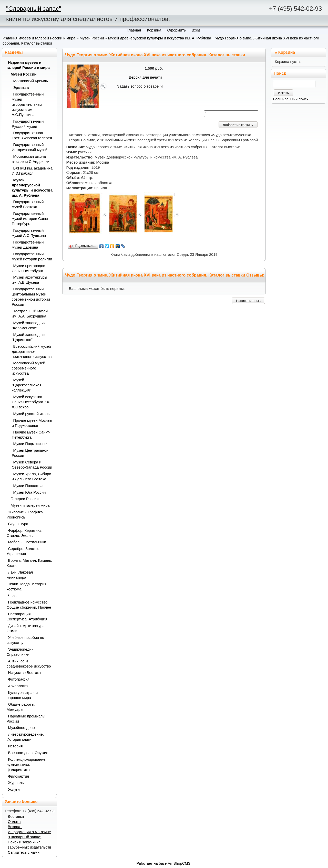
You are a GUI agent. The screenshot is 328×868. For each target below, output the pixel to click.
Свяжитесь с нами (24, 852)
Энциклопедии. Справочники (21, 652)
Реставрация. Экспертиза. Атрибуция (27, 617)
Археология (18, 686)
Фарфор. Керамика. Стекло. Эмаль (25, 533)
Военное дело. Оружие (28, 753)
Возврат (15, 827)
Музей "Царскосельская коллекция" (27, 385)
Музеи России (92, 38)
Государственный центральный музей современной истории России (31, 297)
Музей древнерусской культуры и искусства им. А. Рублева (160, 38)
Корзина (287, 52)
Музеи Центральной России (30, 453)
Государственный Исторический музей (30, 147)
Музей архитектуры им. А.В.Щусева (29, 280)
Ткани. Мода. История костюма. (27, 587)
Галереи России (25, 499)
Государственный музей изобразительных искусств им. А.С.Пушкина (28, 104)
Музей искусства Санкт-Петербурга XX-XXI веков (31, 402)
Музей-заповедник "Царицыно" (29, 337)
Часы (13, 596)
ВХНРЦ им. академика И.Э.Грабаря (32, 171)
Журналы (16, 783)
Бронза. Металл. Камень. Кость (29, 563)
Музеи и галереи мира (30, 505)
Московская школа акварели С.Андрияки (31, 159)
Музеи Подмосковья (31, 444)
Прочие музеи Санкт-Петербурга (31, 435)
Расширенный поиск (291, 99)
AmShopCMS (179, 863)
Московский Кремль (31, 81)
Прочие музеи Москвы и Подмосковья (32, 423)
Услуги (14, 789)
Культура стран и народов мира (22, 695)
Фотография (19, 679)
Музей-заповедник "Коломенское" (29, 325)
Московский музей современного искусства (29, 368)
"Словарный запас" (34, 9)
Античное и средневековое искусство (29, 664)
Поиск (280, 73)
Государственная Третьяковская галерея (32, 135)
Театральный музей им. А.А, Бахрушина (30, 314)
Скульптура (18, 524)
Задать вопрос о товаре (138, 86)
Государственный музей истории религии (32, 257)
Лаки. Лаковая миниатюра (20, 575)
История (16, 746)
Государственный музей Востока (28, 204)
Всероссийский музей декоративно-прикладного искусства (32, 352)
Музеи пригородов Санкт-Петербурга (28, 268)
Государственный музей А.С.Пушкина (29, 233)
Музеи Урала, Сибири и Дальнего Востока (32, 477)
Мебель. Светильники (27, 542)
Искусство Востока (25, 673)
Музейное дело (22, 728)
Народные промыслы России (26, 719)
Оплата (14, 822)
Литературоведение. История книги (25, 737)
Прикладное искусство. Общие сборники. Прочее (29, 605)
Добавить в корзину (238, 125)
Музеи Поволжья (28, 486)
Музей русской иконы (32, 414)
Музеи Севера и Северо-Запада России (32, 465)
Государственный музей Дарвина (28, 245)
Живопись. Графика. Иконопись (25, 515)
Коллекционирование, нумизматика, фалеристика (27, 765)
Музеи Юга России (30, 492)
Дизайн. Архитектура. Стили (26, 628)
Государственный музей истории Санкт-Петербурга (31, 219)
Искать (283, 93)
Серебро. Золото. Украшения (23, 551)
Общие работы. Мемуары (21, 707)
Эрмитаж (21, 88)
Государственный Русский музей (28, 124)
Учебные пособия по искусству (25, 640)
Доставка (16, 817)
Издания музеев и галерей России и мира (39, 38)
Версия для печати (145, 77)
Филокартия (19, 776)
